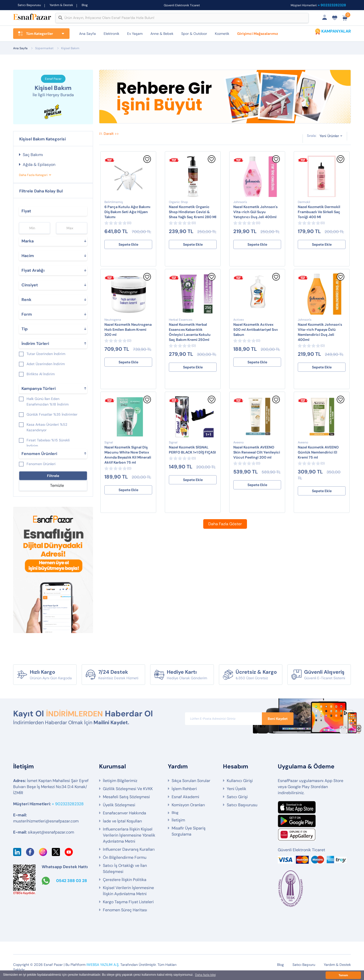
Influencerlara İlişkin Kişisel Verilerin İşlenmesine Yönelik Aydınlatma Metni (129, 835)
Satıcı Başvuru (304, 965)
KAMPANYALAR (336, 31)
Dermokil (304, 202)
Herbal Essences (181, 320)
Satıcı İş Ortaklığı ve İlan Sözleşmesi (125, 869)
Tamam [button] (343, 975)
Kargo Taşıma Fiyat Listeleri (128, 902)
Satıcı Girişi (237, 797)
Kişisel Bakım (70, 48)
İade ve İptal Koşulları (122, 821)
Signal (109, 442)
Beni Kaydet (278, 719)
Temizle (57, 485)
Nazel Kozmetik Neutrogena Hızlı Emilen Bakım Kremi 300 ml (128, 330)
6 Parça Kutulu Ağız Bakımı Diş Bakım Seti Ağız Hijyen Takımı (127, 212)
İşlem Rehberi (184, 789)
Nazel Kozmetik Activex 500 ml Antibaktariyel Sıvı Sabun (256, 330)
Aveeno (238, 442)
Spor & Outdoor (194, 34)
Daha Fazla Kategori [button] (33, 175)
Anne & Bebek (162, 34)
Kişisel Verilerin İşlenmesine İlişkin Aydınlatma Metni (128, 891)
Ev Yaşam (135, 34)
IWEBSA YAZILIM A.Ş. (103, 965)
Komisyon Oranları (188, 805)
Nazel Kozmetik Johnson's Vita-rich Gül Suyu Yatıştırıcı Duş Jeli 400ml (255, 212)
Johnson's (240, 202)
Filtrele (53, 476)
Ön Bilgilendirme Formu (125, 858)
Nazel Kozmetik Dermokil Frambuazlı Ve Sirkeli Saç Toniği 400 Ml (319, 212)
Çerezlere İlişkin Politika (125, 880)
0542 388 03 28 (72, 881)
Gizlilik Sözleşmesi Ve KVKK (128, 789)
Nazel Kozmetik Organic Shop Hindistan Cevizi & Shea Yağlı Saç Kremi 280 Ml (193, 212)
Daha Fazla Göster (225, 524)
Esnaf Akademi (185, 797)
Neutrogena (113, 320)
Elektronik (111, 34)
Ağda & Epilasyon (39, 165)
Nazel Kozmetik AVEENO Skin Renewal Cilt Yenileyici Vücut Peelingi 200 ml (257, 452)
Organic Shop (178, 202)
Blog (85, 5)
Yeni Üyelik (236, 789)
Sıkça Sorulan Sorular (191, 781)
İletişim (178, 820)
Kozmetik (222, 34)
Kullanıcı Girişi (240, 781)
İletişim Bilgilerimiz (120, 781)
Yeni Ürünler (329, 136)
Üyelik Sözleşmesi (119, 805)
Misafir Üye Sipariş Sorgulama (189, 831)
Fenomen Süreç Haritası (125, 910)
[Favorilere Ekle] (147, 162)
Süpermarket (44, 48)
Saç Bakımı (33, 155)
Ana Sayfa (87, 34)
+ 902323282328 (332, 5)
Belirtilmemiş (114, 202)
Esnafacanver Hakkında (124, 813)
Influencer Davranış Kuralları (129, 850)
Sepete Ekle (128, 244)
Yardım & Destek (61, 5)
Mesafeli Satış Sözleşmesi (126, 797)
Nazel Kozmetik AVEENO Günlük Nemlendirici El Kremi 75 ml (318, 452)
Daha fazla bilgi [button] (205, 975)
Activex (239, 320)
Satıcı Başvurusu (29, 5)
